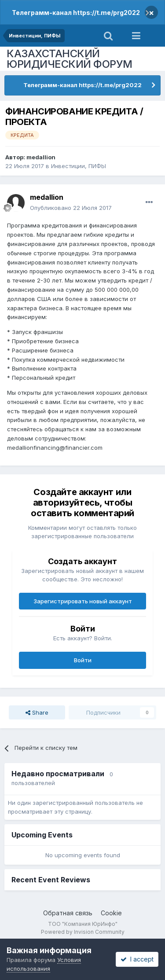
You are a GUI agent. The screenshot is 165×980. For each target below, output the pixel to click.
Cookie (111, 913)
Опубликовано (71, 208)
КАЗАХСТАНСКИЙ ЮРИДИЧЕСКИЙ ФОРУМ (70, 59)
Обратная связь (68, 913)
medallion (41, 157)
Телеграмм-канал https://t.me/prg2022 (76, 13)
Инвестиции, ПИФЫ (79, 166)
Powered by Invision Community (83, 932)
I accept (137, 959)
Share (37, 712)
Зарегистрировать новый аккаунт (83, 601)
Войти (83, 660)
